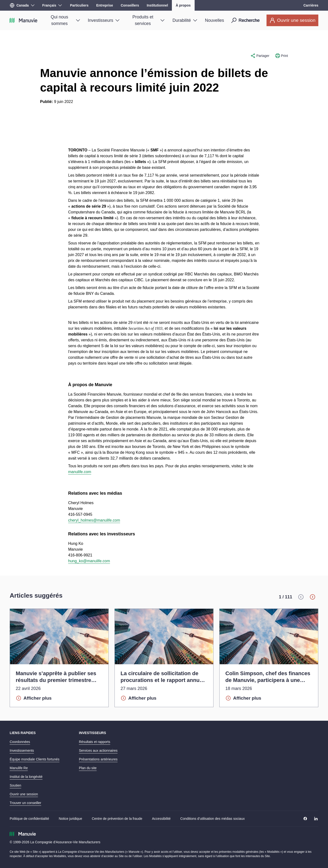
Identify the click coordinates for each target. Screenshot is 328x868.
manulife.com (80, 472)
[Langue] (52, 5)
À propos (183, 5)
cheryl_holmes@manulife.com (94, 520)
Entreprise (104, 5)
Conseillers (130, 5)
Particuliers (79, 5)
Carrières (311, 5)
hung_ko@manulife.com (89, 561)
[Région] (22, 5)
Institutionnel (157, 5)
